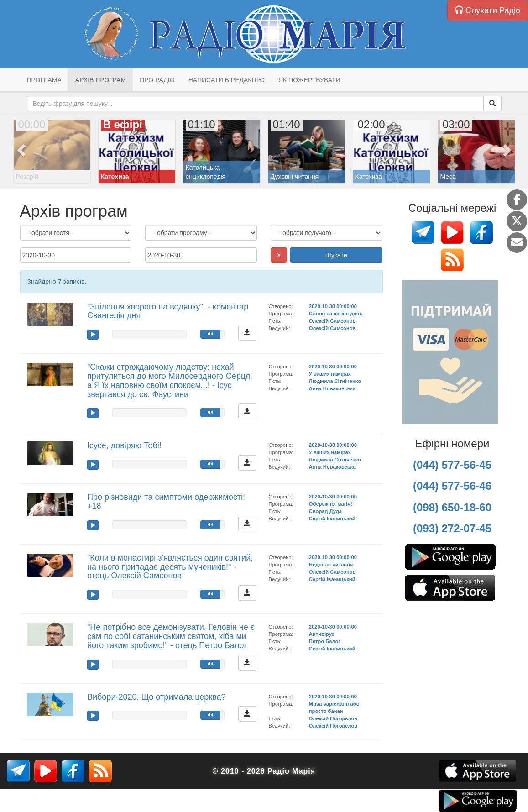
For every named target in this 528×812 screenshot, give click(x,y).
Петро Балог (325, 641)
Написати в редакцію (227, 80)
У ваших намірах (330, 374)
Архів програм (101, 80)
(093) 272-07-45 (452, 528)
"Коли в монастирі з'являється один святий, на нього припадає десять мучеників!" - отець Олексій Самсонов (170, 567)
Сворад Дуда (325, 511)
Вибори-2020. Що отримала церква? (157, 697)
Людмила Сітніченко (335, 381)
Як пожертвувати (309, 80)
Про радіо (157, 80)
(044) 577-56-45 (452, 465)
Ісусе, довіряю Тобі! (124, 445)
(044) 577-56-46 (452, 486)
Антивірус (322, 634)
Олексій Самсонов (332, 321)
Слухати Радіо (488, 10)
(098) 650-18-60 (452, 507)
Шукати (336, 255)
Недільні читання (331, 565)
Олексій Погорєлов (333, 718)
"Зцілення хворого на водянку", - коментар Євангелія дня (168, 311)
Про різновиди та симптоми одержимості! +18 (166, 502)
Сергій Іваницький (332, 519)
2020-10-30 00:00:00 (333, 306)
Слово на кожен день (336, 314)
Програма (44, 80)
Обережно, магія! (331, 504)
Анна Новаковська (332, 388)
